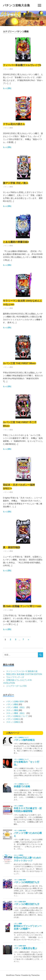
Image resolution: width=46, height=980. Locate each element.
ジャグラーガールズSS (16, 686)
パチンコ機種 (8, 69)
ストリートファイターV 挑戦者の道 (22, 671)
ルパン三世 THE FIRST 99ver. (20, 363)
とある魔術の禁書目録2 (16, 242)
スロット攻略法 (13, 722)
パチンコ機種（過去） (16, 707)
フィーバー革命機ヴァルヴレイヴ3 (22, 65)
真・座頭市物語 (12, 547)
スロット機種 (12, 710)
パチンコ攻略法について (17, 716)
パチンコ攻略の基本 (15, 701)
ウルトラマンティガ (15, 677)
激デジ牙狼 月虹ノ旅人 (16, 183)
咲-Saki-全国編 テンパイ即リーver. (22, 606)
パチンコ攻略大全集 (16, 5)
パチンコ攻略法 (13, 719)
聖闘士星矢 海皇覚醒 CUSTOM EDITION (24, 674)
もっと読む (7, 88)
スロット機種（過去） (16, 713)
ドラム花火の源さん (14, 124)
